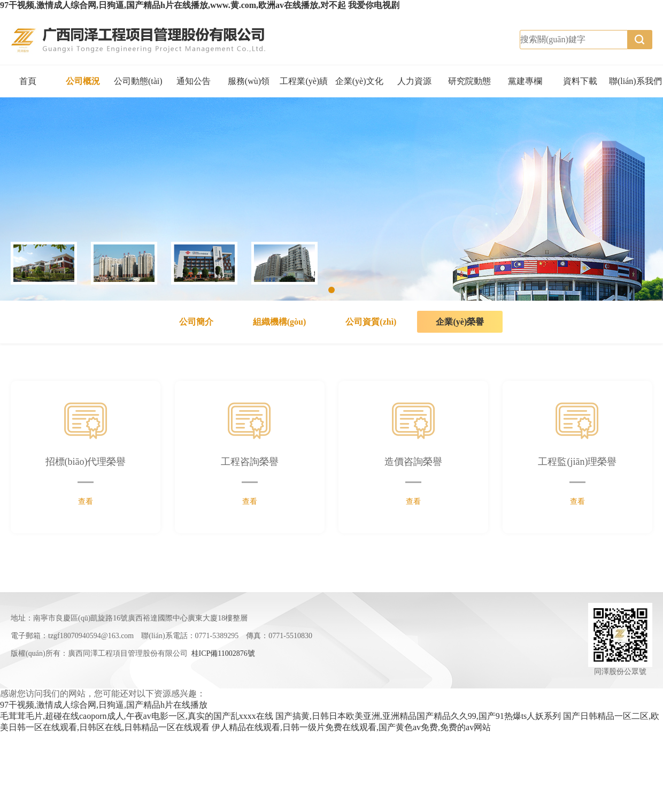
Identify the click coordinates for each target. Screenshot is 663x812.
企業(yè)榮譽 (460, 322)
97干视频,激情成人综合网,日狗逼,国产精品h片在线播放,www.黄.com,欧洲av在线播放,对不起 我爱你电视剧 (200, 5)
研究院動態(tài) (469, 87)
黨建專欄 (525, 81)
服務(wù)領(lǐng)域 (249, 87)
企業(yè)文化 (359, 81)
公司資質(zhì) (371, 322)
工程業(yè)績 (304, 81)
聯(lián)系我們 (635, 81)
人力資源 (414, 81)
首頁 (28, 81)
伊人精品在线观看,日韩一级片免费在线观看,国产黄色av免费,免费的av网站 (351, 727)
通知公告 (194, 81)
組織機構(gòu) (280, 322)
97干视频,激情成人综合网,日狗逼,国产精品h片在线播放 (104, 705)
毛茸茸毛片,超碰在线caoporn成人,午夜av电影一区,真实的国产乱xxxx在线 (137, 716)
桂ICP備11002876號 (223, 653)
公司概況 (83, 81)
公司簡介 (196, 322)
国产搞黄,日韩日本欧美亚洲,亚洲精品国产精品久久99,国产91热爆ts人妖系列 (418, 716)
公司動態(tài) (138, 81)
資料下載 (580, 81)
